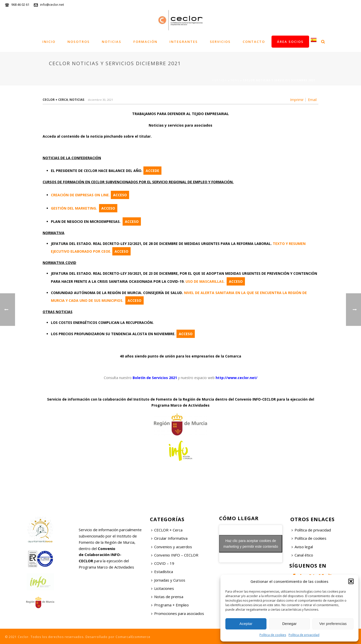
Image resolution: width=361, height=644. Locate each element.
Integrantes (184, 42)
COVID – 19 (163, 563)
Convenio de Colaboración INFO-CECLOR (100, 555)
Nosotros (79, 42)
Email (312, 100)
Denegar (290, 624)
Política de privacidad (304, 635)
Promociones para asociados (178, 613)
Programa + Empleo (170, 605)
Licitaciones (163, 588)
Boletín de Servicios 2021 (155, 378)
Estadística (162, 572)
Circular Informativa (169, 538)
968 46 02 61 (20, 5)
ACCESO (120, 195)
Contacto (254, 42)
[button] (351, 581)
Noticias (112, 42)
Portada (219, 80)
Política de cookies (273, 635)
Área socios (290, 42)
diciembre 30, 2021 (100, 100)
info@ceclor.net (52, 5)
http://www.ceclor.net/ (237, 378)
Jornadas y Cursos (168, 580)
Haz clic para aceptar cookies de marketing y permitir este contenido (251, 544)
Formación (145, 42)
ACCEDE (152, 171)
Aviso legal (302, 547)
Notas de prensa (167, 597)
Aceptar (246, 624)
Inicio (49, 42)
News (235, 80)
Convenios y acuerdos (172, 547)
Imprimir (297, 100)
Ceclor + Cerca (55, 100)
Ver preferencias (333, 624)
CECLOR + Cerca (167, 530)
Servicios (220, 42)
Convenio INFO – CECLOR (175, 555)
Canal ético (302, 555)
